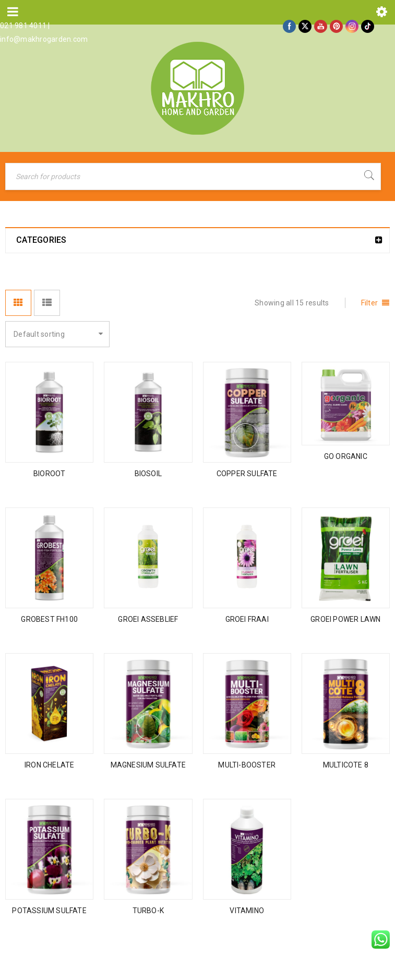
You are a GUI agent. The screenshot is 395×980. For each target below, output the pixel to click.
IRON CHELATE (49, 765)
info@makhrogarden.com (44, 39)
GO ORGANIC (346, 456)
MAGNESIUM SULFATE (148, 765)
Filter (370, 303)
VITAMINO (247, 911)
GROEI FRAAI (247, 619)
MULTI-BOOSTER (247, 765)
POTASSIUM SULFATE (49, 911)
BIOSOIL (148, 474)
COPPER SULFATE (247, 474)
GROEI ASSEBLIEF (148, 619)
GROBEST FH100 (49, 619)
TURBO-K (148, 911)
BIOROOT (49, 474)
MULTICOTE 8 (346, 765)
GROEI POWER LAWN (345, 619)
